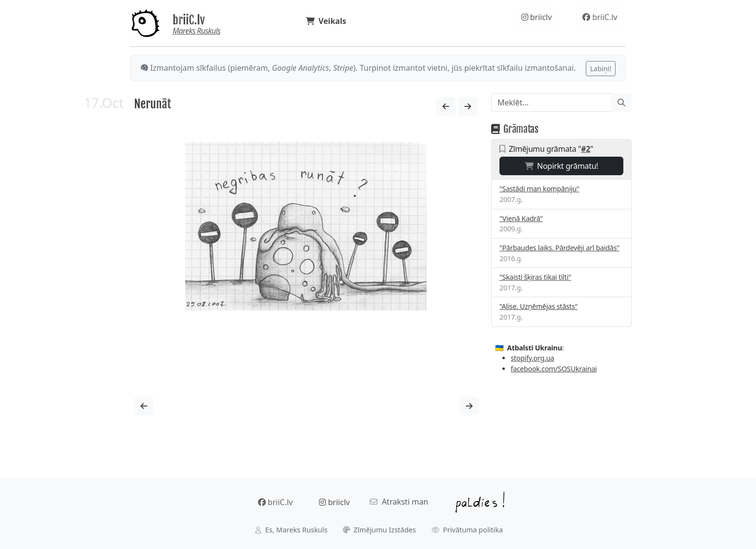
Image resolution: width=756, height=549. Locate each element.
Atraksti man (399, 502)
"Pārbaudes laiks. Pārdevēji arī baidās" (559, 248)
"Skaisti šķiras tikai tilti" (535, 277)
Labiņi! (601, 69)
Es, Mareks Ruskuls (291, 530)
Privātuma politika (468, 530)
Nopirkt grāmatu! (562, 166)
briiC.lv (189, 20)
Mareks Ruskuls (197, 31)
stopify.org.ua (532, 358)
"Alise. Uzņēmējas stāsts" (538, 306)
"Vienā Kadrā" (521, 218)
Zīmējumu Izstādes (379, 530)
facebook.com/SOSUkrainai (554, 369)
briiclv (537, 17)
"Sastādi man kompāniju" (539, 189)
